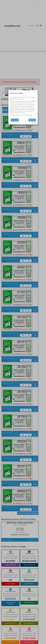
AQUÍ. (31, 115)
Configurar (33, 123)
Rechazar (15, 120)
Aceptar (32, 120)
